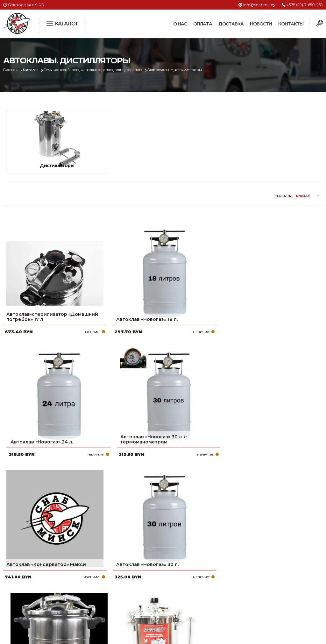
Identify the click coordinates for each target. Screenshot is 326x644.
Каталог (34, 70)
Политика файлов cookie (30, 594)
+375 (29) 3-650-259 (305, 5)
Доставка (231, 24)
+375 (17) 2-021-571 (256, 562)
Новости (261, 24)
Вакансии (134, 602)
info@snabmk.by (259, 5)
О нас (180, 24)
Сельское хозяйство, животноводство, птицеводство (103, 70)
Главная (12, 70)
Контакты (291, 24)
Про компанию (141, 551)
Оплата (203, 24)
